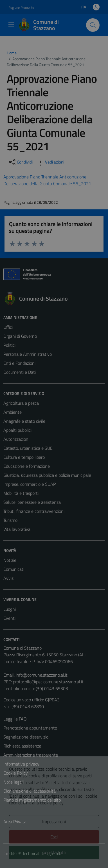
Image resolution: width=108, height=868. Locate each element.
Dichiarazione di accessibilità (30, 791)
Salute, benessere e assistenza (32, 502)
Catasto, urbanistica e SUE (28, 448)
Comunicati (14, 569)
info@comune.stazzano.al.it (42, 675)
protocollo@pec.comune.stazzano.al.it (48, 682)
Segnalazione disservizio (26, 737)
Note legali (13, 782)
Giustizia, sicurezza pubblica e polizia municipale (47, 475)
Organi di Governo (20, 336)
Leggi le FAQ (15, 719)
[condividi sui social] (20, 162)
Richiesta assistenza (22, 746)
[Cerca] (93, 25)
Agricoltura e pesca (21, 403)
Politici (9, 345)
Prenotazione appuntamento (30, 728)
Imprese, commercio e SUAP (30, 484)
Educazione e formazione (27, 466)
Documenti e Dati (20, 372)
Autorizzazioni (16, 439)
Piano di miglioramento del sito (32, 800)
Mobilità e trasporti (21, 493)
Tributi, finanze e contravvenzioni (34, 511)
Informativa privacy (21, 764)
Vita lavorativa (17, 529)
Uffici (8, 327)
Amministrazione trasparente (31, 755)
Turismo (10, 520)
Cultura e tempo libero (24, 457)
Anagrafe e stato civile (24, 421)
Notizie (10, 560)
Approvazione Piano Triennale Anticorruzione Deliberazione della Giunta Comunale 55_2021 (47, 180)
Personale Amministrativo (28, 354)
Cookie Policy (16, 773)
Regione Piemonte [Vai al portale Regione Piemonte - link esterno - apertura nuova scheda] (21, 7)
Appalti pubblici (17, 430)
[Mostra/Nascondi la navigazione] (11, 24)
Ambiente (13, 412)
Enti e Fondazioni (19, 363)
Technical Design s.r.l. (42, 853)
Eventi (9, 618)
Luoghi (10, 609)
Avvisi (9, 578)
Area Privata (15, 822)
